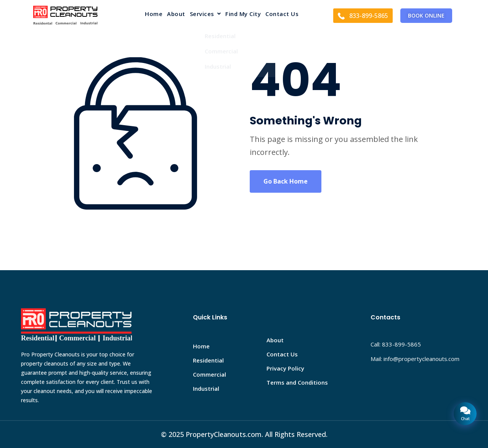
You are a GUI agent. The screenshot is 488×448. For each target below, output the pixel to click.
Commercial (209, 374)
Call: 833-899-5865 (396, 344)
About (176, 14)
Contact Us (282, 14)
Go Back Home (286, 181)
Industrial (206, 388)
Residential (208, 360)
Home (154, 14)
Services (205, 14)
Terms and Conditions (297, 382)
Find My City (243, 14)
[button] (205, 15)
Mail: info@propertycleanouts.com (415, 359)
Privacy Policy (285, 368)
